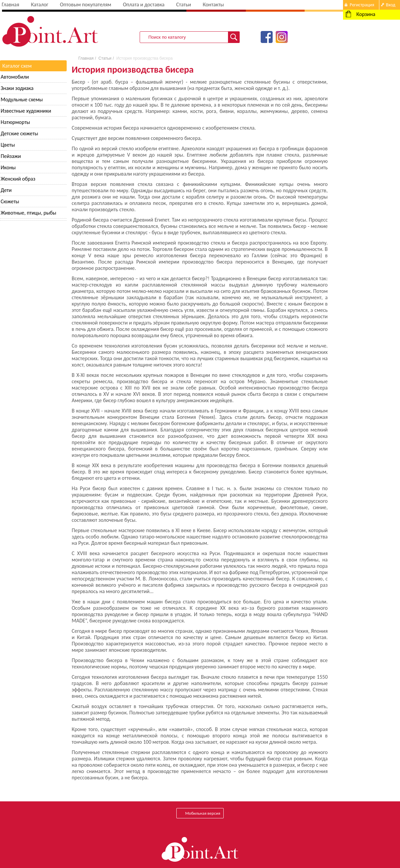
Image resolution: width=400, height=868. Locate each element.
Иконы (8, 167)
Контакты (213, 4)
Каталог (40, 4)
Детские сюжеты (19, 133)
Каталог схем (17, 66)
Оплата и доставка (144, 4)
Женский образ (18, 179)
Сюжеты (10, 201)
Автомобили (15, 77)
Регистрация (362, 5)
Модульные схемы (22, 99)
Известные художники (26, 111)
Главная (10, 4)
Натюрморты (15, 122)
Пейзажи (11, 156)
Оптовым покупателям (86, 4)
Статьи (183, 4)
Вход (391, 5)
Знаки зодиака (17, 88)
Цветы (8, 145)
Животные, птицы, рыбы (28, 213)
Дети (6, 190)
